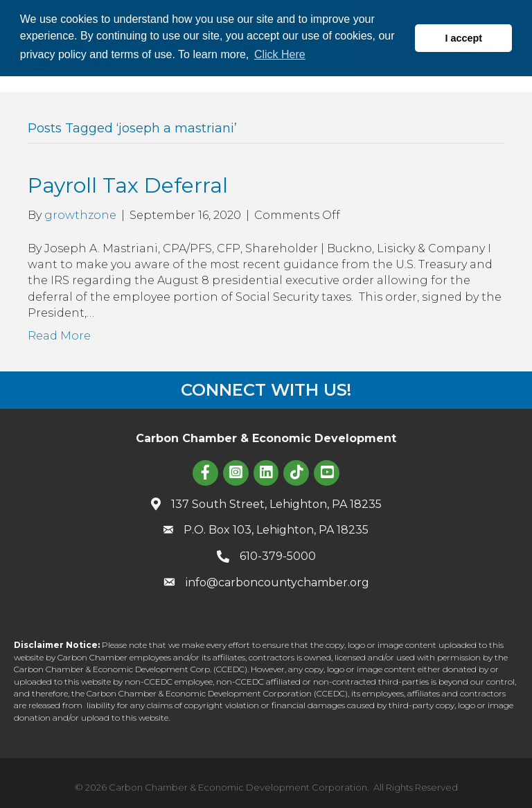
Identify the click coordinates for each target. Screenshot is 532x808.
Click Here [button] (280, 54)
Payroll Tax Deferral (128, 185)
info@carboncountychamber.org (277, 582)
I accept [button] (463, 38)
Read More (59, 336)
